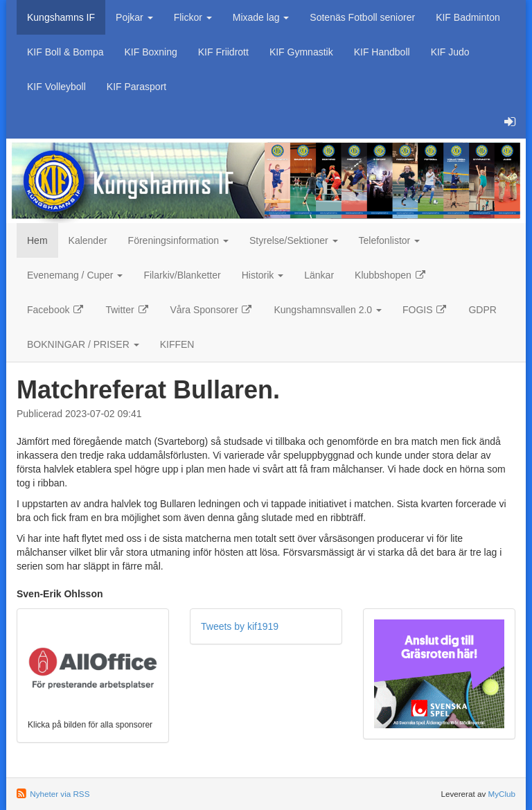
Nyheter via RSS (60, 794)
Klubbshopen (391, 275)
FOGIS (425, 310)
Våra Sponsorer (212, 310)
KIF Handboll (382, 52)
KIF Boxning (151, 52)
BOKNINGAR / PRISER (83, 344)
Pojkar (134, 17)
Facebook (56, 310)
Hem (37, 240)
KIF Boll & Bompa (65, 52)
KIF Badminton (468, 17)
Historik (263, 275)
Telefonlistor (390, 240)
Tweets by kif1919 (240, 626)
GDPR (482, 310)
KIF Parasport (136, 87)
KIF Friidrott (223, 52)
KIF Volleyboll (56, 87)
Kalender (88, 240)
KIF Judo (450, 52)
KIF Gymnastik (301, 52)
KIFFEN (177, 344)
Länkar (319, 275)
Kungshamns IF (61, 17)
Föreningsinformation (178, 240)
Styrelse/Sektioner (294, 240)
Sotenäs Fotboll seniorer (362, 17)
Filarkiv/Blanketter (182, 275)
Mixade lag (261, 17)
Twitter (127, 310)
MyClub (502, 794)
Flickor (193, 17)
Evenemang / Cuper (75, 275)
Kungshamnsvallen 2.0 (328, 310)
